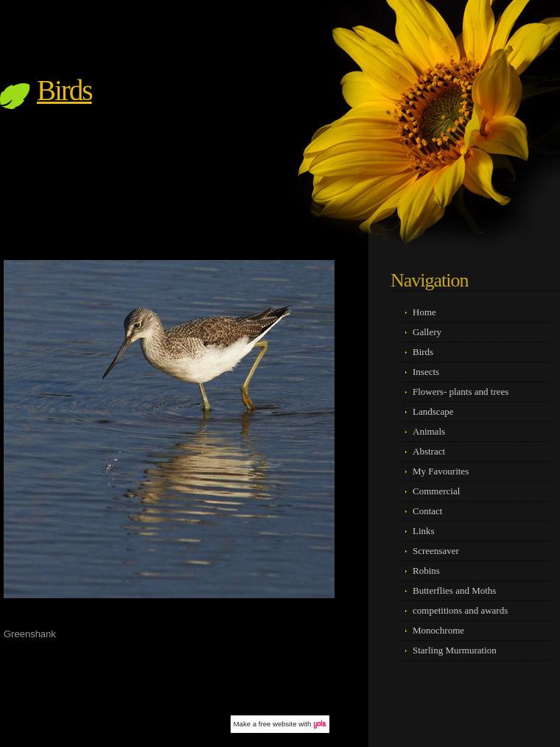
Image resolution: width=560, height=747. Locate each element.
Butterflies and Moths (454, 590)
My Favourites (441, 471)
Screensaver (436, 551)
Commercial (436, 491)
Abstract (429, 451)
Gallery (427, 332)
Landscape (433, 411)
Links (424, 531)
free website (278, 724)
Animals (429, 431)
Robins (426, 571)
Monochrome (438, 630)
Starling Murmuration (455, 650)
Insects (426, 372)
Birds (64, 90)
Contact (427, 511)
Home (424, 312)
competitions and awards (460, 610)
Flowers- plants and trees (461, 392)
